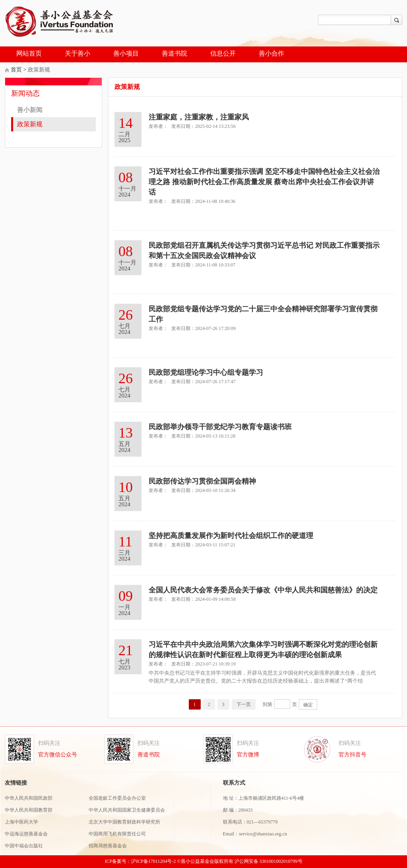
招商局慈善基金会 (108, 846)
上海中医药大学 (22, 822)
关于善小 (78, 53)
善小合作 (271, 53)
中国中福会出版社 (24, 846)
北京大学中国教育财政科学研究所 (124, 822)
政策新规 (30, 124)
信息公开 (223, 53)
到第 (267, 704)
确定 (308, 705)
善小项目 (126, 53)
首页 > (19, 70)
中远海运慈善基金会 (27, 834)
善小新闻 (30, 110)
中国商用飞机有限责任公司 (117, 834)
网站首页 (29, 53)
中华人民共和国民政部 (29, 798)
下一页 (244, 704)
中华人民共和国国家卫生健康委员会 (127, 810)
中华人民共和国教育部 (29, 810)
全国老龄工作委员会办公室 (117, 798)
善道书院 (174, 53)
